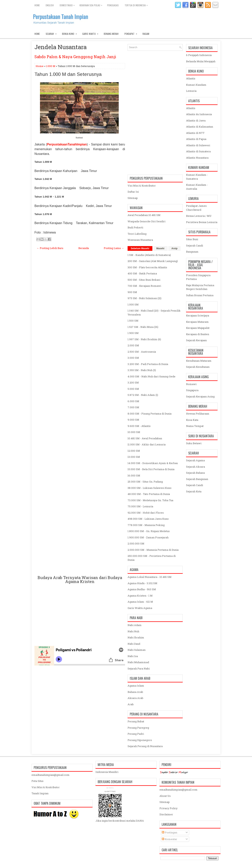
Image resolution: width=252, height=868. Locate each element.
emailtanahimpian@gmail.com (50, 775)
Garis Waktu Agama (140, 608)
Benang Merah (111, 34)
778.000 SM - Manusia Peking (146, 525)
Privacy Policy (169, 808)
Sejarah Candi (195, 246)
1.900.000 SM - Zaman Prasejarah (148, 537)
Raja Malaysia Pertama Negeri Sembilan (200, 287)
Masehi (160, 248)
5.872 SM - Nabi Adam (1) (143, 395)
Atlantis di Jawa (196, 120)
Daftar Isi (133, 192)
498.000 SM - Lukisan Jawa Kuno (148, 519)
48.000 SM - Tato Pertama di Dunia (149, 494)
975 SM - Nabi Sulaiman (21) (145, 298)
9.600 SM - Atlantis (139, 426)
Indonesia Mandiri (107, 772)
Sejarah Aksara (195, 467)
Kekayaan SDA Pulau (92, 4)
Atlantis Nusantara (197, 158)
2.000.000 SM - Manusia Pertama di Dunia (153, 550)
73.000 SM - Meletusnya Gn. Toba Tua (150, 500)
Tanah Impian (40, 793)
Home (37, 5)
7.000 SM (133, 407)
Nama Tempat (195, 426)
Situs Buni (192, 239)
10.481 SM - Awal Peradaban (145, 438)
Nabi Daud (134, 644)
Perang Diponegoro (140, 740)
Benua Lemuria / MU (199, 216)
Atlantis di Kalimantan (200, 127)
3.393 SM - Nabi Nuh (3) (142, 370)
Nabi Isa (133, 656)
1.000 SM (133, 304)
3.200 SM (133, 383)
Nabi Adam (135, 625)
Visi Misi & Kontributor (142, 186)
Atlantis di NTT (195, 133)
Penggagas (113, 5)
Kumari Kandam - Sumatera (197, 177)
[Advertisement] (80, 417)
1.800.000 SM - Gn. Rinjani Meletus (149, 531)
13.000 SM (134, 457)
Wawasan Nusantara (140, 240)
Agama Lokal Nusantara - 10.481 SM (150, 577)
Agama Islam (136, 686)
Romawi (191, 384)
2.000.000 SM (136, 543)
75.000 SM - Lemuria (140, 506)
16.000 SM (134, 475)
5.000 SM (133, 389)
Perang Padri (136, 734)
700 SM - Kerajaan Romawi (144, 286)
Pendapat (132, 33)
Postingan (170, 832)
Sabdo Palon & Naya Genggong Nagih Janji (75, 57)
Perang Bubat (136, 721)
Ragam (146, 34)
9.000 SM (133, 420)
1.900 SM (133, 333)
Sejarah (52, 33)
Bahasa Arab (135, 692)
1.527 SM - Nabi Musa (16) (143, 327)
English (50, 5)
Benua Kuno (71, 33)
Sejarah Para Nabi (139, 668)
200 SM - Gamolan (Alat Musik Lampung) (153, 261)
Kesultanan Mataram (199, 361)
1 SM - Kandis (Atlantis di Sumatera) (149, 255)
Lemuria (191, 91)
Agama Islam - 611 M (140, 602)
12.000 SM (134, 451)
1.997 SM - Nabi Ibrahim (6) (144, 339)
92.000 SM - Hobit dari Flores (146, 513)
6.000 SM (133, 401)
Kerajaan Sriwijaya (198, 315)
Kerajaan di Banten (198, 334)
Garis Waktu (92, 33)
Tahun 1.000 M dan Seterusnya (68, 74)
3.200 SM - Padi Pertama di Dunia (148, 364)
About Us (165, 796)
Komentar (170, 839)
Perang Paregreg (138, 728)
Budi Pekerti (135, 227)
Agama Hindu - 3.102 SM (142, 583)
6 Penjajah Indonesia (199, 55)
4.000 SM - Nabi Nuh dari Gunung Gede (151, 376)
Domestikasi (68, 4)
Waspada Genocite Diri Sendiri (146, 221)
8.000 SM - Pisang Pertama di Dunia (150, 414)
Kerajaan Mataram (197, 322)
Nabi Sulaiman (137, 650)
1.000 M (51, 66)
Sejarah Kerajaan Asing (200, 396)
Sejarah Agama (195, 460)
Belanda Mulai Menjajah (201, 61)
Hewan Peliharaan (198, 414)
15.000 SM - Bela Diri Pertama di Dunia (151, 469)
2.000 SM (133, 345)
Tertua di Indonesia (137, 4)
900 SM (132, 292)
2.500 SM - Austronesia (142, 352)
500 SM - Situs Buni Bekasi (144, 280)
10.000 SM (134, 432)
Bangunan (192, 252)
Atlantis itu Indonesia (199, 114)
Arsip (175, 248)
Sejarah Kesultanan (198, 367)
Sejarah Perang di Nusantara (145, 746)
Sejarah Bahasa (195, 473)
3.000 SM (133, 358)
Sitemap (133, 198)
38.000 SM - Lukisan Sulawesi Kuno (150, 488)
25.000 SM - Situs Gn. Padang (145, 482)
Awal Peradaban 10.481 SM (144, 215)
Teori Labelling (137, 234)
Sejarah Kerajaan (196, 340)
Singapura (192, 390)
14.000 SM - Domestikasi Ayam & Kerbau (153, 463)
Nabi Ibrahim (136, 637)
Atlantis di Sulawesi (198, 145)
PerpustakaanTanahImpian (67, 144)
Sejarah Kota (194, 491)
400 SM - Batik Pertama (142, 273)
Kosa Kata (192, 420)
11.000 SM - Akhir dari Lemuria (147, 444)
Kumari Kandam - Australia (197, 187)
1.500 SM (133, 321)
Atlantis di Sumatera (198, 151)
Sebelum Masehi (140, 248)
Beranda (84, 248)
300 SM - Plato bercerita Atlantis (147, 267)
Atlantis (191, 78)
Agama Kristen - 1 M (140, 596)
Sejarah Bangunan (197, 479)
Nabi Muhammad (138, 662)
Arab (131, 704)
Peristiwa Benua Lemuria (202, 222)
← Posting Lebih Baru (50, 248)
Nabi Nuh (133, 631)
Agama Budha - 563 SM (142, 589)
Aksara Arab (135, 698)
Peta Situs (38, 781)
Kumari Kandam (196, 85)
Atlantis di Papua (196, 139)
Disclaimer (166, 814)
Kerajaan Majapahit (198, 328)
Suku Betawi (194, 443)
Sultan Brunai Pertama (200, 295)
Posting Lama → (114, 248)
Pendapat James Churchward (196, 208)
